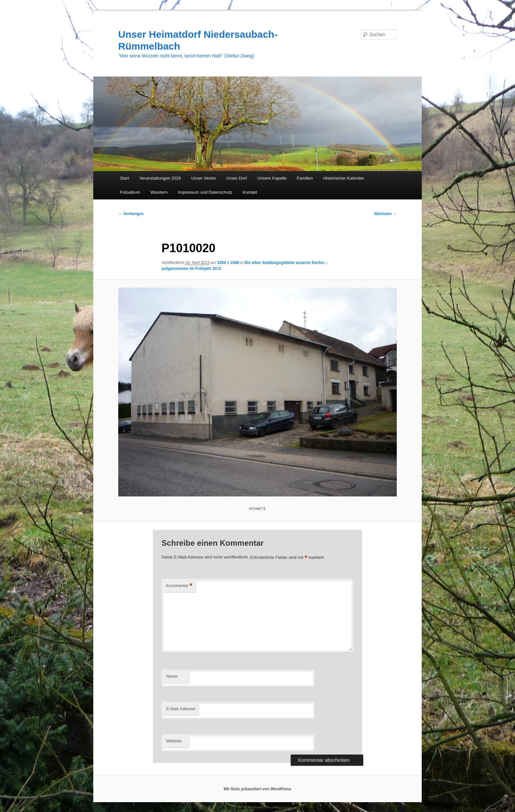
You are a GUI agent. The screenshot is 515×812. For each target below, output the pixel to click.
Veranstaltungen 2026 (160, 178)
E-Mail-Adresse (181, 709)
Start (124, 178)
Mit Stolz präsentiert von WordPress (257, 789)
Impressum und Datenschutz (205, 192)
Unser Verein (203, 178)
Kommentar (179, 586)
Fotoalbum (130, 192)
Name (172, 676)
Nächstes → (385, 214)
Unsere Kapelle (272, 178)
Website (174, 741)
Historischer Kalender (344, 178)
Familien (305, 178)
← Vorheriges (131, 214)
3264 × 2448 (228, 263)
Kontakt (250, 192)
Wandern (159, 192)
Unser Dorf (237, 178)
